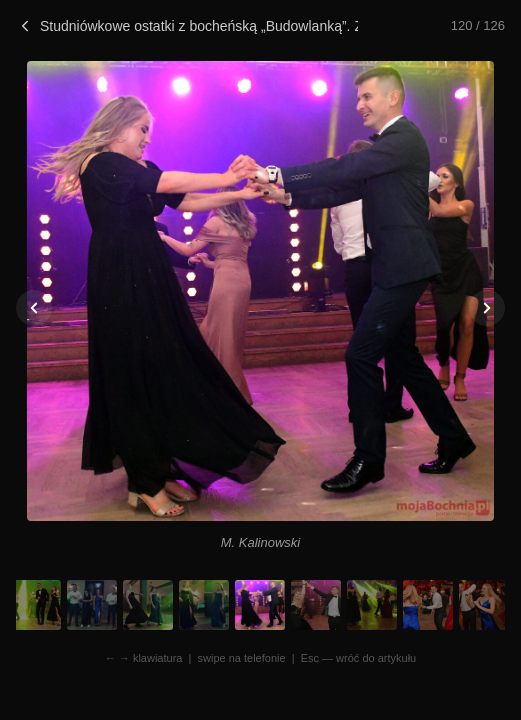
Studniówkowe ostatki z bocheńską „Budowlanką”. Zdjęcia (187, 26)
